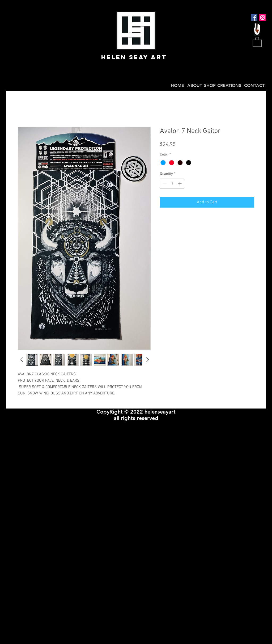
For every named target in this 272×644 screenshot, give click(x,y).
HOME (177, 85)
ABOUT (195, 85)
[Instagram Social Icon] (263, 17)
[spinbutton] (172, 184)
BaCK (238, 100)
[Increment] (180, 184)
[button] (257, 41)
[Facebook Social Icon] (254, 17)
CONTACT (254, 85)
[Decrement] (164, 184)
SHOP (210, 85)
